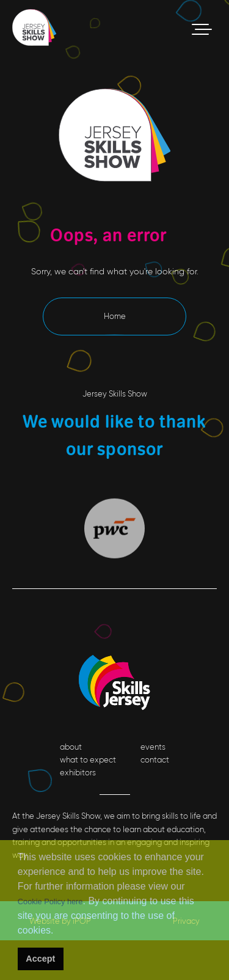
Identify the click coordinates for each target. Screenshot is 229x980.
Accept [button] (40, 959)
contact (155, 760)
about (71, 747)
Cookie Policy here (50, 901)
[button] (58, 932)
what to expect (88, 760)
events (153, 747)
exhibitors (78, 773)
